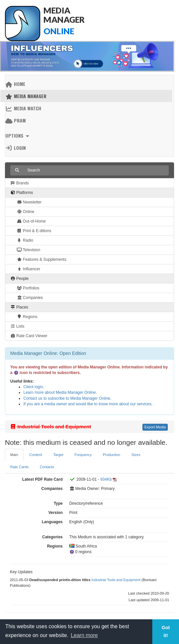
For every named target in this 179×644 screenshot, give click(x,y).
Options (18, 135)
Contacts (47, 467)
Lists (17, 326)
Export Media (155, 427)
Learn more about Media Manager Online (60, 392)
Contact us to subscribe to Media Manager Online (67, 398)
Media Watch (23, 108)
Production (112, 455)
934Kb (106, 479)
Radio (25, 240)
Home (15, 84)
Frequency (83, 455)
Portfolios (28, 288)
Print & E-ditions (34, 231)
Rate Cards (19, 467)
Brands (19, 183)
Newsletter (29, 202)
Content (36, 455)
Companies (30, 298)
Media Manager (26, 96)
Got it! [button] (166, 631)
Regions (27, 317)
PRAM (15, 120)
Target (58, 455)
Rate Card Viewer (29, 336)
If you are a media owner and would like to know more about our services (87, 404)
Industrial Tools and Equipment (116, 580)
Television (29, 250)
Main (14, 455)
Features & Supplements (42, 259)
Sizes (136, 455)
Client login (33, 387)
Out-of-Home (31, 221)
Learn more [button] (84, 635)
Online (26, 212)
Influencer (29, 269)
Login (15, 148)
